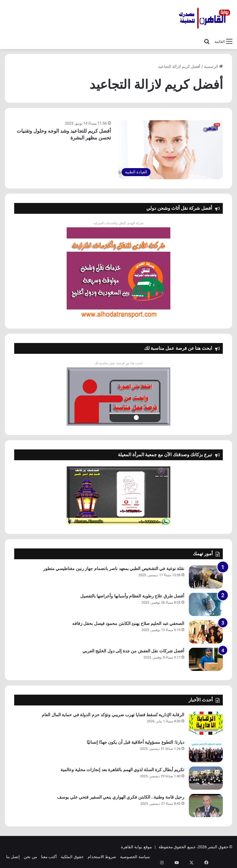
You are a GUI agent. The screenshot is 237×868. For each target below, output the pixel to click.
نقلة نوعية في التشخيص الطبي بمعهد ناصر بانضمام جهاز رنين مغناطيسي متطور (114, 568)
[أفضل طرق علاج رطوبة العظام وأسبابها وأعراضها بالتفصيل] (206, 604)
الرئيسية (213, 66)
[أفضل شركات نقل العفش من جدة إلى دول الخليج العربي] (206, 659)
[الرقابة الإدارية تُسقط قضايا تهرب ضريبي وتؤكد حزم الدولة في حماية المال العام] (206, 723)
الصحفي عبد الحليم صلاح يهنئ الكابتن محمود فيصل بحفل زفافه (128, 623)
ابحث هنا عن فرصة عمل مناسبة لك (118, 363)
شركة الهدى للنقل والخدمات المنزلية (119, 223)
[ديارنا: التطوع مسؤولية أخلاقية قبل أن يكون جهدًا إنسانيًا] (206, 751)
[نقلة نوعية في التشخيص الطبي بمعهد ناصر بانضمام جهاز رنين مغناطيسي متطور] (206, 577)
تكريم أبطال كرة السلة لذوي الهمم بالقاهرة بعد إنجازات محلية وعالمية (122, 770)
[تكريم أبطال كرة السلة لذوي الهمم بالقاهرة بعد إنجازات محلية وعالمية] (206, 778)
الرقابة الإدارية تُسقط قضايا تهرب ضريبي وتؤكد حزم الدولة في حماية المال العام (113, 715)
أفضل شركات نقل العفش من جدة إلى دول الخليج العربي (133, 651)
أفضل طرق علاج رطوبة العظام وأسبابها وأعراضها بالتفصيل (132, 596)
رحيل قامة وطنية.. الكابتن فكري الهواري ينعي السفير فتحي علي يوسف (121, 797)
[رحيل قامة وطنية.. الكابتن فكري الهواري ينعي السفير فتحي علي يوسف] (206, 806)
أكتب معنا (49, 857)
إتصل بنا (13, 857)
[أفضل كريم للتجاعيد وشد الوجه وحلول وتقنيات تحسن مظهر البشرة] (171, 150)
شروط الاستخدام (102, 857)
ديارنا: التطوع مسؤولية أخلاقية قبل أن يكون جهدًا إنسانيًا (135, 742)
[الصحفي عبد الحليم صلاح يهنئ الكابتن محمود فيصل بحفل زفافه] (206, 632)
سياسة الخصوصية (135, 857)
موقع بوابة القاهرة (136, 847)
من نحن (30, 857)
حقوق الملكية (72, 857)
